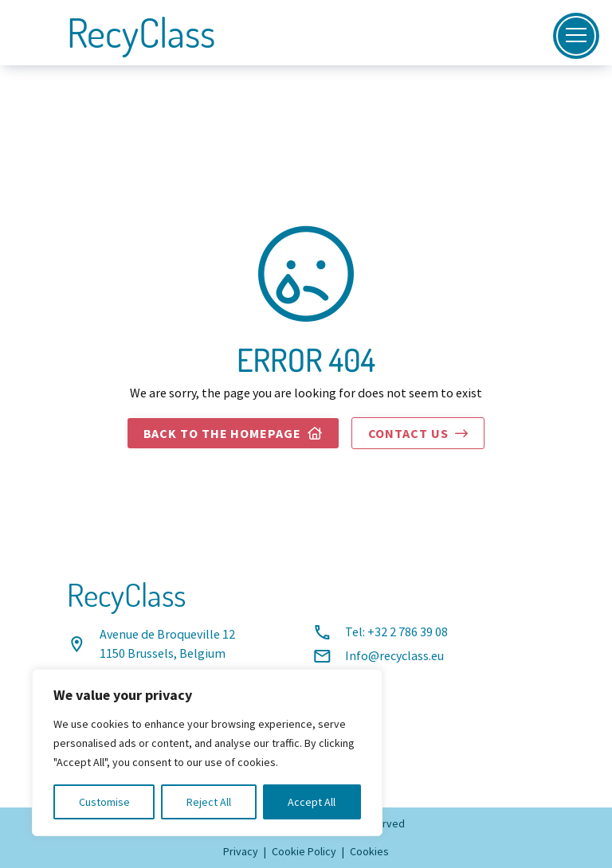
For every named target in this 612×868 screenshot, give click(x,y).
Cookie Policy (304, 851)
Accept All (312, 802)
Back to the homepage (233, 434)
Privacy (241, 851)
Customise (104, 802)
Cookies (369, 851)
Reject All (209, 802)
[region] (207, 753)
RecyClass (141, 33)
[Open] (576, 36)
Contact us (418, 434)
